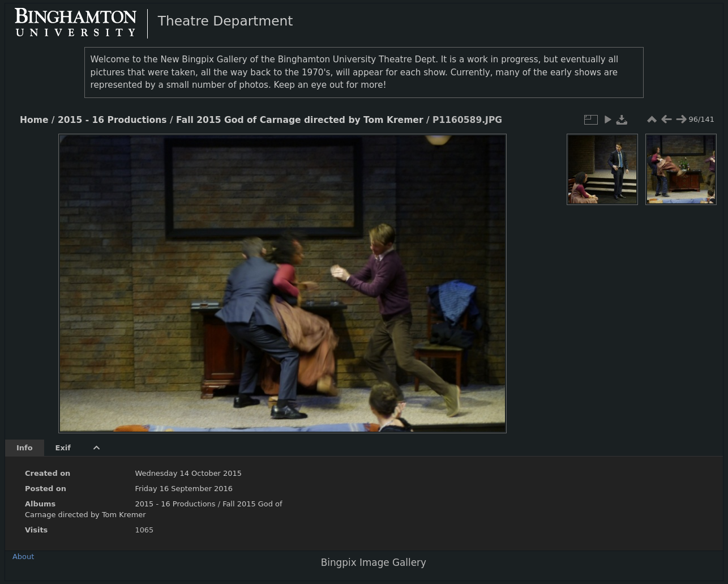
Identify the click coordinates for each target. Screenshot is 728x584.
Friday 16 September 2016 (184, 489)
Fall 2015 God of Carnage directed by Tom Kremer (300, 120)
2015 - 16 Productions (112, 120)
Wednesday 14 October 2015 (188, 473)
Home (34, 120)
